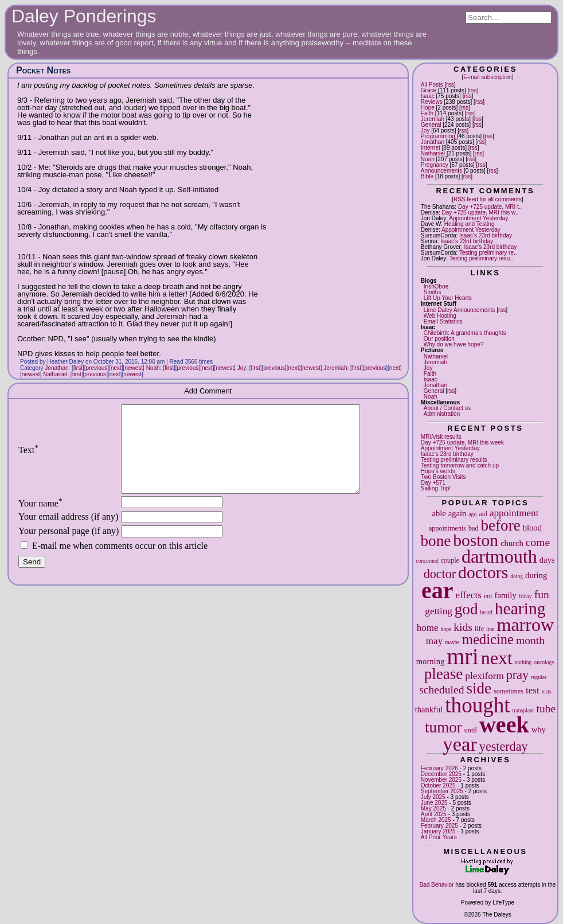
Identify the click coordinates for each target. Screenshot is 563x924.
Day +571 (433, 483)
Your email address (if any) (68, 534)
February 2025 (439, 826)
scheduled (441, 690)
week (504, 725)
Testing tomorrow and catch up (460, 465)
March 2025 (436, 820)
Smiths (433, 292)
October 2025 (438, 785)
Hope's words (438, 471)
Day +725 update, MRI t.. (490, 207)
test (533, 690)
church (512, 543)
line (490, 629)
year (460, 744)
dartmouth (499, 556)
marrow (525, 625)
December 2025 (441, 774)
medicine (488, 639)
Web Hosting (440, 316)
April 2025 (434, 814)
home (428, 628)
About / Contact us (447, 408)
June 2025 (434, 803)
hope (446, 629)
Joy (425, 130)
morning (430, 661)
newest (134, 368)
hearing (520, 609)
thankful (429, 709)
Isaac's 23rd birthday (486, 235)
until (471, 730)
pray (517, 675)
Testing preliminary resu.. (481, 258)
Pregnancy (435, 165)
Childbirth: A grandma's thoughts (465, 333)
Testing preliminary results (454, 460)
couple (450, 560)
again (458, 513)
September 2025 (442, 791)
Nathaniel (433, 153)
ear (437, 590)
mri (463, 656)
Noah (428, 159)
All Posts (432, 85)
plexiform (484, 676)
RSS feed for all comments (488, 199)
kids (463, 627)
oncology (544, 662)
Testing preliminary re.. (488, 253)
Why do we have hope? (454, 344)
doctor (440, 574)
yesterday (504, 746)
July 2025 (433, 797)
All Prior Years (439, 837)
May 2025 (433, 808)
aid (483, 514)
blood (532, 528)
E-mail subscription (487, 77)
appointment (514, 513)
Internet (431, 148)
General (431, 125)
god (466, 609)
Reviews (432, 102)
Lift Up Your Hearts (448, 298)
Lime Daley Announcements (460, 310)
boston (476, 540)
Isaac (428, 96)
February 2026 (439, 768)
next (497, 658)
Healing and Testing (470, 224)
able (439, 513)
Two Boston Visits (443, 477)
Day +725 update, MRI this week (462, 442)
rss (450, 85)
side (479, 688)
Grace (429, 90)
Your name (40, 521)
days (547, 560)
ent (488, 596)
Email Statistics (443, 321)
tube (546, 709)
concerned (427, 561)
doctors (483, 572)
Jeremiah (433, 119)
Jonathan (433, 142)
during (536, 575)
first (78, 368)
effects (469, 595)
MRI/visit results (441, 437)
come (538, 542)
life (479, 629)
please (444, 674)
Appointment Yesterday (478, 218)
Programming (438, 136)
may (434, 641)
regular (539, 677)
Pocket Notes (43, 70)
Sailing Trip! (436, 488)
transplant (523, 710)
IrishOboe (436, 286)
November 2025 (441, 780)
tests (547, 691)
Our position (439, 339)
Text (28, 459)
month (530, 640)
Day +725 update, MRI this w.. (480, 213)
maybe (452, 642)
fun (542, 594)
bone (436, 541)
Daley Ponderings (84, 16)
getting (438, 611)
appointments (447, 528)
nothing (523, 662)
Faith (427, 113)
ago (472, 514)
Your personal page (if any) (69, 548)
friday (525, 596)
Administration (442, 414)
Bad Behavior (436, 885)
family (506, 595)
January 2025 (438, 831)
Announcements (441, 171)
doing (517, 576)
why (539, 730)
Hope (428, 108)
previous (97, 368)
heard (486, 612)
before (501, 525)
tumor (443, 727)
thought (477, 705)
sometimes (509, 691)
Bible (427, 176)
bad (473, 528)
